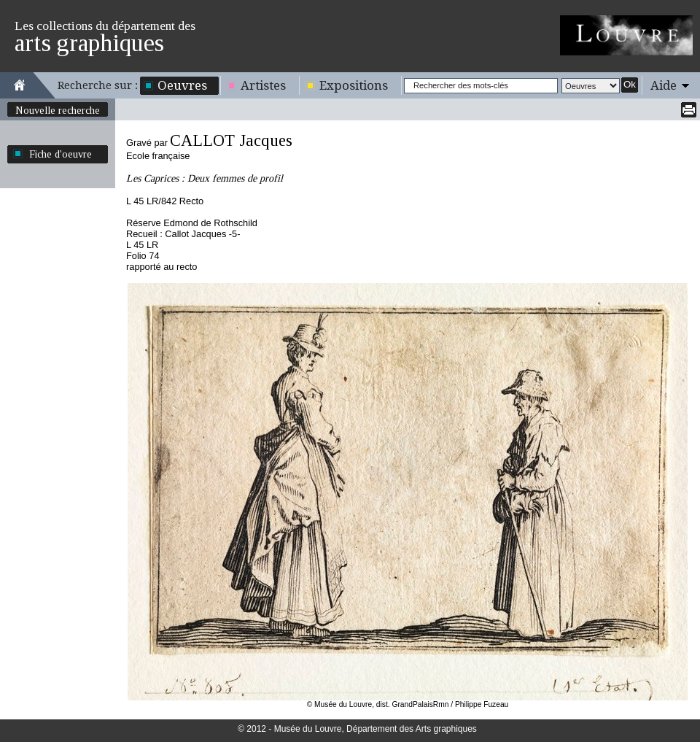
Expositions (354, 85)
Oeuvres (182, 85)
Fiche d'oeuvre (61, 154)
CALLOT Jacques (231, 140)
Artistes (263, 85)
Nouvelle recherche (58, 110)
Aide (664, 85)
